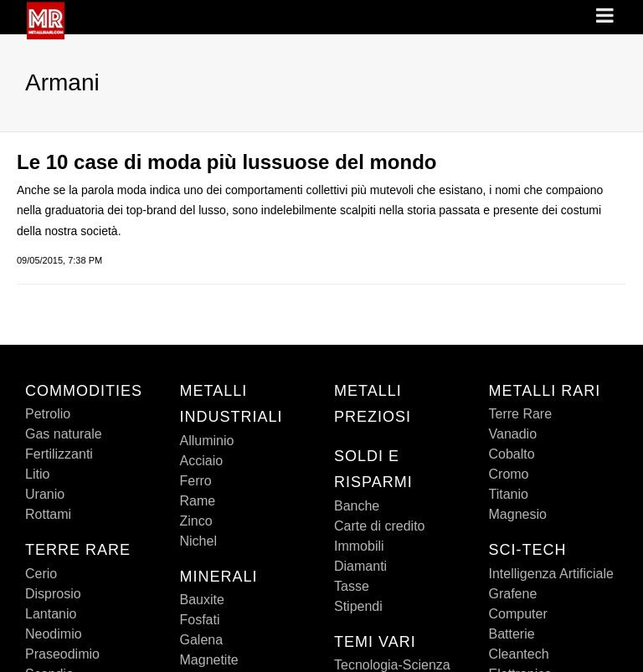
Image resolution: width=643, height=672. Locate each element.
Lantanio (51, 614)
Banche (357, 506)
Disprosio (53, 594)
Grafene (513, 594)
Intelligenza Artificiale (551, 574)
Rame (198, 501)
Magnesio (518, 514)
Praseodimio (62, 654)
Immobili (359, 546)
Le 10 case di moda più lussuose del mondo (226, 162)
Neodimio (54, 634)
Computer (518, 614)
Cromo (509, 474)
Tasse (352, 586)
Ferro (196, 481)
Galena (202, 640)
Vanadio (513, 434)
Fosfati (200, 620)
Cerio (41, 574)
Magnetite (209, 660)
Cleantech (519, 654)
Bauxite (202, 600)
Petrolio (48, 414)
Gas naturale (64, 434)
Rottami (48, 514)
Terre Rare (521, 414)
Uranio (45, 494)
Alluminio (207, 441)
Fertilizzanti (59, 454)
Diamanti (360, 566)
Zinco (196, 521)
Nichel (198, 541)
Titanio (509, 494)
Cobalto (512, 454)
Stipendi (358, 606)
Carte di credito (380, 526)
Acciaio (202, 461)
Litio (37, 474)
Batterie (512, 634)
